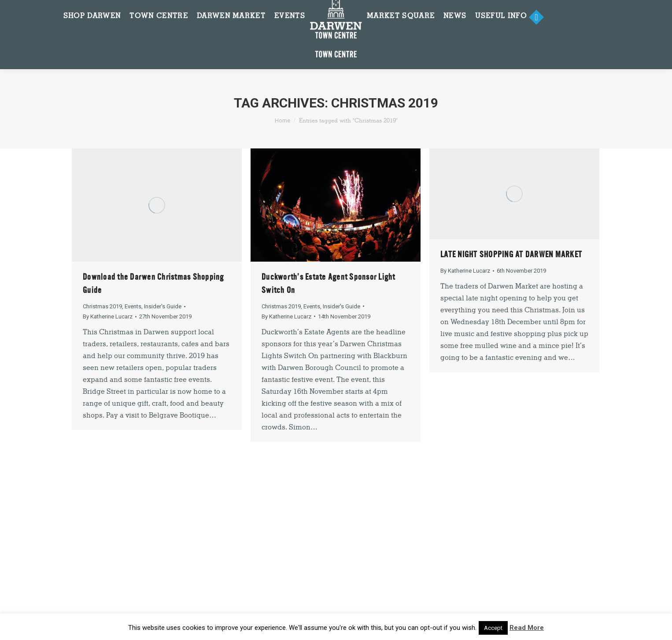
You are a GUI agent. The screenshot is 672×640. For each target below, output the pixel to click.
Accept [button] (493, 628)
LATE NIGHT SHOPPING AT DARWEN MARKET (511, 254)
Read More (527, 628)
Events (133, 306)
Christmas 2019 (102, 306)
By (108, 316)
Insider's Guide (163, 306)
